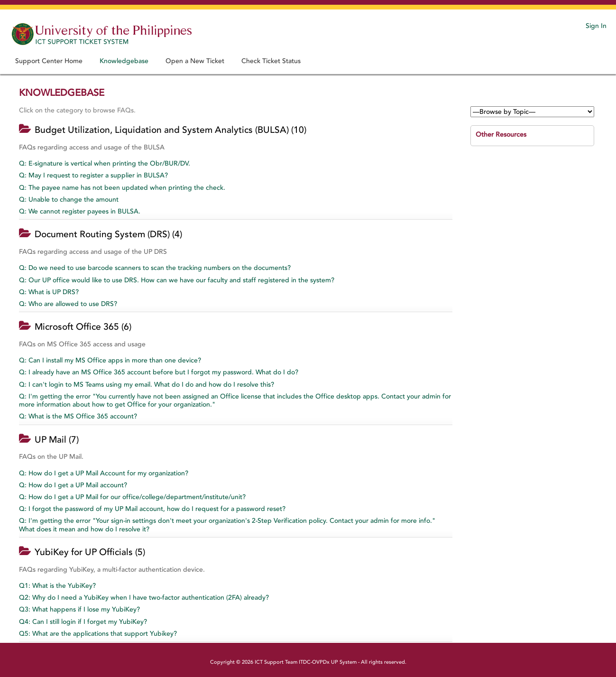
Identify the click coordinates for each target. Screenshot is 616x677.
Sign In (596, 26)
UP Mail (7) (57, 440)
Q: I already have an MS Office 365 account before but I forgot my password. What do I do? (159, 372)
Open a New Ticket (195, 61)
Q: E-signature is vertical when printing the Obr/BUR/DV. (105, 163)
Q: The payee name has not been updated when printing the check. (122, 188)
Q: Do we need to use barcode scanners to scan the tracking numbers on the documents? (155, 268)
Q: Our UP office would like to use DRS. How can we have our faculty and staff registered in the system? (177, 280)
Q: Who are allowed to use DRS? (68, 304)
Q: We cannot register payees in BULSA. (80, 211)
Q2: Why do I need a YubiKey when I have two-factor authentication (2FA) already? (144, 598)
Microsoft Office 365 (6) (83, 327)
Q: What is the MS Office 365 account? (78, 416)
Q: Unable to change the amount (69, 199)
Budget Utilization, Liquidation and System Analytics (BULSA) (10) (170, 130)
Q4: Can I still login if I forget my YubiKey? (83, 622)
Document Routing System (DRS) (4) (108, 234)
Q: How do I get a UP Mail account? (73, 485)
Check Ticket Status (271, 61)
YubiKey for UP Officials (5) (90, 552)
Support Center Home (49, 61)
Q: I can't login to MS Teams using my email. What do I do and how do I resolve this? (147, 385)
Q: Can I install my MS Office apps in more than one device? (110, 360)
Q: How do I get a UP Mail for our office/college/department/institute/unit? (132, 497)
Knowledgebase (124, 61)
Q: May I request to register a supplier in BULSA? (93, 175)
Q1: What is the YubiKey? (57, 586)
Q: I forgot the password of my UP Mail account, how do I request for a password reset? (152, 509)
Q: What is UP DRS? (49, 292)
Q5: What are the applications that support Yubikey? (98, 634)
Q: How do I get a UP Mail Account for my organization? (104, 473)
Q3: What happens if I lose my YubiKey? (79, 609)
